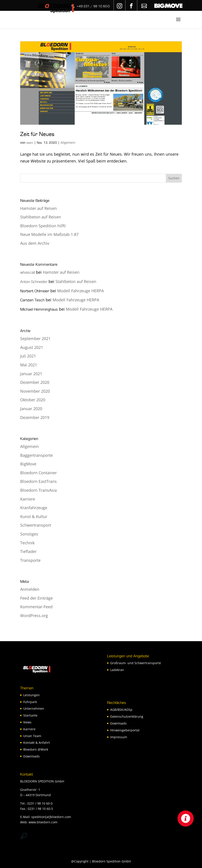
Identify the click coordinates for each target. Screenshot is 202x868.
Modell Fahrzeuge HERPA (80, 291)
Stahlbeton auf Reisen (41, 217)
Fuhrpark (30, 702)
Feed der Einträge (36, 598)
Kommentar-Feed (36, 607)
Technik (27, 543)
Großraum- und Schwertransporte (136, 663)
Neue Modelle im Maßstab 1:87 (49, 234)
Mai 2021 (29, 365)
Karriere (28, 499)
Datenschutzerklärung (127, 716)
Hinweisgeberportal (125, 730)
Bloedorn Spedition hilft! (43, 226)
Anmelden (30, 589)
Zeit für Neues (37, 134)
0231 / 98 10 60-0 (40, 803)
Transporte (30, 560)
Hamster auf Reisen (38, 208)
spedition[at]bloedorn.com (51, 817)
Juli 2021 (28, 356)
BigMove (28, 464)
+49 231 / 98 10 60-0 (93, 6)
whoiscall (27, 272)
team (30, 143)
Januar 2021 (31, 374)
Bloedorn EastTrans (38, 481)
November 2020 (35, 391)
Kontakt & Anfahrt (37, 743)
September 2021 (35, 338)
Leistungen (31, 695)
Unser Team (32, 736)
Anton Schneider (34, 282)
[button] (186, 818)
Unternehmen (34, 708)
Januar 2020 (31, 409)
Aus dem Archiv (35, 243)
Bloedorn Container (38, 473)
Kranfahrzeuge (34, 508)
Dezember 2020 (35, 382)
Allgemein (68, 142)
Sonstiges (29, 534)
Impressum (119, 737)
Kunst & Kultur (34, 516)
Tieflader (28, 551)
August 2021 (32, 347)
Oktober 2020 (33, 400)
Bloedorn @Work (36, 749)
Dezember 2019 (35, 417)
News (27, 722)
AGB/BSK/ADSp (121, 710)
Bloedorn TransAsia (38, 490)
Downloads (31, 756)
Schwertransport (36, 525)
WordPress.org (34, 616)
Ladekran (117, 670)
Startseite (30, 715)
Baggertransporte (36, 455)
